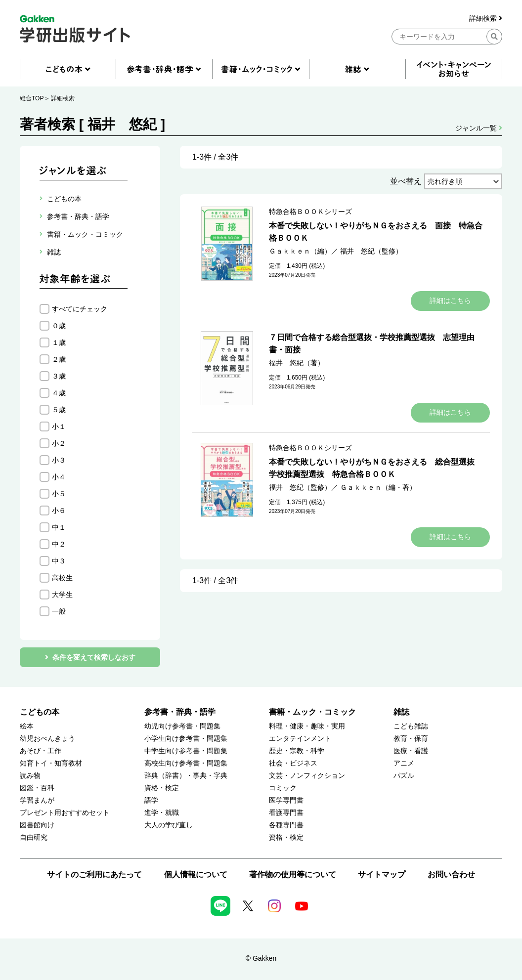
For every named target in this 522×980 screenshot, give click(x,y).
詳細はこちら (450, 300)
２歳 (59, 359)
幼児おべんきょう (47, 739)
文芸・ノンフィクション (307, 776)
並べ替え (406, 181)
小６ (59, 511)
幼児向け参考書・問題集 (182, 726)
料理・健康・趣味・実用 (307, 726)
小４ (59, 477)
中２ (59, 544)
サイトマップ (382, 874)
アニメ (404, 763)
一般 (59, 611)
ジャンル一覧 (479, 128)
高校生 (62, 578)
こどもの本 (40, 712)
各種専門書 (286, 825)
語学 (151, 800)
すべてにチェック (80, 309)
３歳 (59, 376)
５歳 (59, 410)
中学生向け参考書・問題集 (186, 751)
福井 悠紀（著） (297, 363)
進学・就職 (162, 813)
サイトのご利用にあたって (94, 874)
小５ (59, 494)
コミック (283, 788)
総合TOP (32, 98)
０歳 (59, 326)
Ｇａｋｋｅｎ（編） (300, 251)
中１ (59, 527)
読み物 (30, 776)
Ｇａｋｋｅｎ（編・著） (378, 487)
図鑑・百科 (37, 788)
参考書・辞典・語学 (180, 712)
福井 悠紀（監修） (371, 251)
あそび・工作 (41, 751)
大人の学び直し (169, 825)
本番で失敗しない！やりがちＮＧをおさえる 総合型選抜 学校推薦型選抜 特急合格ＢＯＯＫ (376, 468)
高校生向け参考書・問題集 (186, 763)
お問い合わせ (451, 874)
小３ (59, 460)
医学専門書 (286, 800)
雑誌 (401, 712)
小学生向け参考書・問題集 (186, 739)
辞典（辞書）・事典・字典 (186, 776)
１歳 (59, 342)
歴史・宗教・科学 (297, 751)
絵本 (27, 726)
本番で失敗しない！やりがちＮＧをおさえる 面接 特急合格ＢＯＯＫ (376, 232)
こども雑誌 (411, 726)
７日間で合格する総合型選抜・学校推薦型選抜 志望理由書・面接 (372, 343)
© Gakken (261, 958)
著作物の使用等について (293, 874)
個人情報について (196, 874)
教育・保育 (411, 739)
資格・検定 (162, 788)
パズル (404, 776)
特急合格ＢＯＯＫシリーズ (310, 212)
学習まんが (37, 800)
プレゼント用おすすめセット (65, 813)
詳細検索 (486, 19)
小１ (59, 426)
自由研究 (34, 837)
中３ (59, 561)
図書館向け (37, 825)
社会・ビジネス (293, 763)
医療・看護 (411, 751)
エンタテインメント (300, 739)
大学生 (62, 595)
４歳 (59, 393)
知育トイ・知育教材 (51, 763)
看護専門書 (286, 813)
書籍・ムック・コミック (312, 712)
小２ (59, 443)
